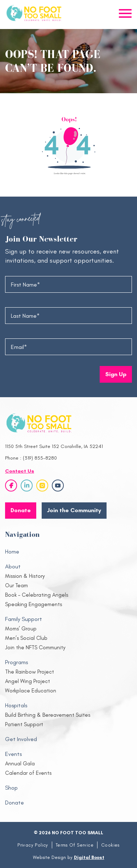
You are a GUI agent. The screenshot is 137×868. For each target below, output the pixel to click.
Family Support (24, 619)
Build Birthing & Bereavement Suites (48, 715)
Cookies (110, 845)
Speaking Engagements (34, 604)
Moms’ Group (21, 629)
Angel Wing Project (28, 681)
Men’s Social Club (26, 638)
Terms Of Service (75, 845)
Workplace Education (31, 691)
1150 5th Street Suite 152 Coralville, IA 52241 (54, 446)
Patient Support (24, 724)
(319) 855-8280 (40, 458)
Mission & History (25, 576)
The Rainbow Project (30, 672)
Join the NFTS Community (35, 647)
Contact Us (20, 471)
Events (13, 754)
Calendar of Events (28, 773)
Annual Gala (20, 764)
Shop (11, 788)
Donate (14, 803)
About (13, 566)
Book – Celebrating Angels (37, 595)
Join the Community (74, 510)
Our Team (16, 585)
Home (12, 552)
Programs (16, 662)
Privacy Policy (33, 845)
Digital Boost (89, 857)
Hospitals (16, 705)
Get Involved (21, 739)
